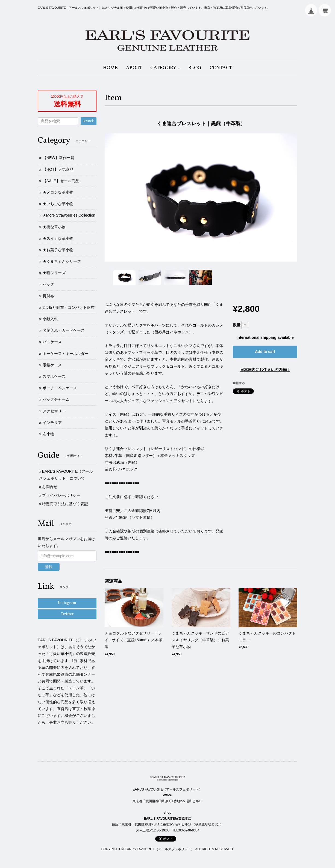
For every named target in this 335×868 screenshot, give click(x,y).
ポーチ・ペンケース (60, 388)
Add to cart (265, 352)
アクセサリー (54, 411)
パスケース (52, 342)
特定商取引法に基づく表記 (65, 504)
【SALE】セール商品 (61, 181)
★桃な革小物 (54, 227)
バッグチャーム (56, 399)
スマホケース (54, 376)
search (89, 121)
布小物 (48, 434)
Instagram (67, 603)
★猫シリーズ (54, 273)
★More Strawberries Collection (69, 215)
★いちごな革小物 (58, 204)
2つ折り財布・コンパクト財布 (69, 307)
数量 (237, 325)
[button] (165, 68)
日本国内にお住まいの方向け (265, 370)
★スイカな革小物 (58, 238)
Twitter (67, 614)
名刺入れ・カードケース (64, 330)
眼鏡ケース (52, 365)
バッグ (48, 284)
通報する (239, 383)
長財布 (48, 296)
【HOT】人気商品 (58, 169)
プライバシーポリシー (61, 495)
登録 (49, 567)
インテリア (52, 423)
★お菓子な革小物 (58, 250)
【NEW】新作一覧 (59, 158)
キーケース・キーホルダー (66, 354)
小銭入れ (50, 319)
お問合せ (50, 487)
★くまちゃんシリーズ (62, 261)
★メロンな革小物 (58, 192)
